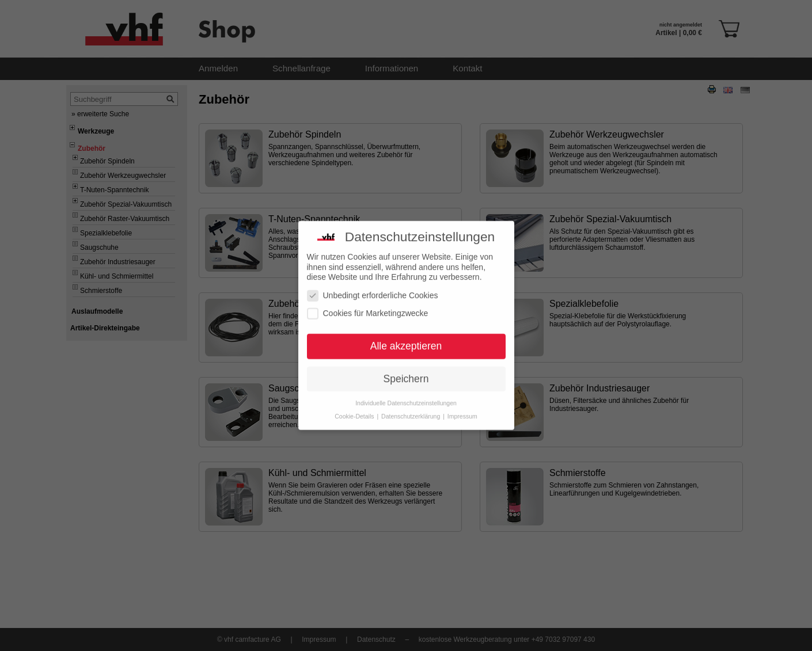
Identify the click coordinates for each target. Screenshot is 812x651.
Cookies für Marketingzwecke (368, 308)
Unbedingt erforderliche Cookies (373, 290)
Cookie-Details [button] (355, 411)
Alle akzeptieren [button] (406, 341)
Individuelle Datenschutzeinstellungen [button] (406, 398)
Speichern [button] (406, 374)
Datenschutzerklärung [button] (411, 411)
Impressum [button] (462, 411)
